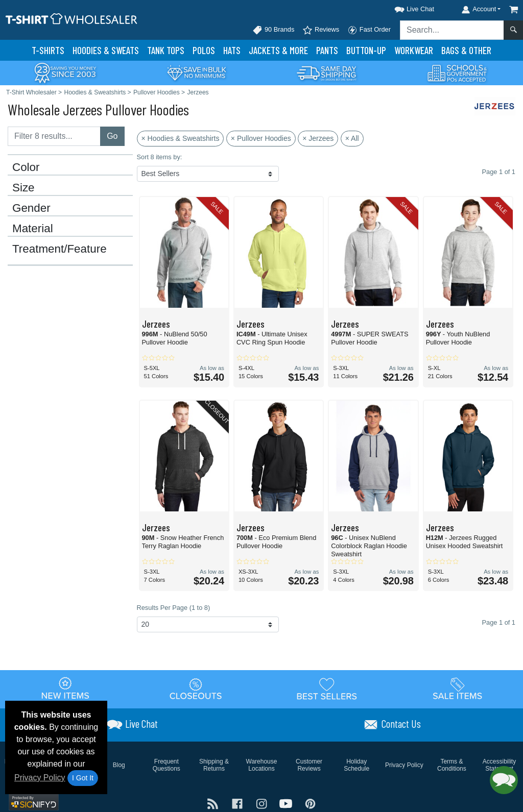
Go (112, 136)
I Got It (83, 778)
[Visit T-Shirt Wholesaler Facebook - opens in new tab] (239, 803)
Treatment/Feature (60, 249)
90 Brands (273, 30)
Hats (232, 50)
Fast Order (369, 30)
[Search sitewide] (452, 30)
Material (33, 229)
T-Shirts (48, 50)
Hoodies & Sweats (106, 50)
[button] (405, 7)
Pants (327, 50)
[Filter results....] (54, 136)
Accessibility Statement (499, 765)
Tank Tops (166, 50)
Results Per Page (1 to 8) (174, 608)
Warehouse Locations (262, 765)
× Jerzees (318, 138)
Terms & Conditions (452, 765)
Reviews (321, 30)
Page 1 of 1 (499, 622)
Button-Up (366, 50)
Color (26, 167)
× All (352, 138)
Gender (31, 208)
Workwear (414, 50)
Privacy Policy (40, 778)
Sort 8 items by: (160, 157)
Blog (119, 765)
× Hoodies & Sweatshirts (181, 138)
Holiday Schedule (356, 765)
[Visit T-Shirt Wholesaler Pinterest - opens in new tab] (310, 803)
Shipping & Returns (214, 765)
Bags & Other (466, 50)
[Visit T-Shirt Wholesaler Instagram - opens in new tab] (263, 803)
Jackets (278, 50)
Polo (204, 50)
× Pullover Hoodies (261, 138)
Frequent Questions (167, 765)
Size (23, 188)
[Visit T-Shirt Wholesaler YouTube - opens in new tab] (287, 803)
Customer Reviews (309, 765)
